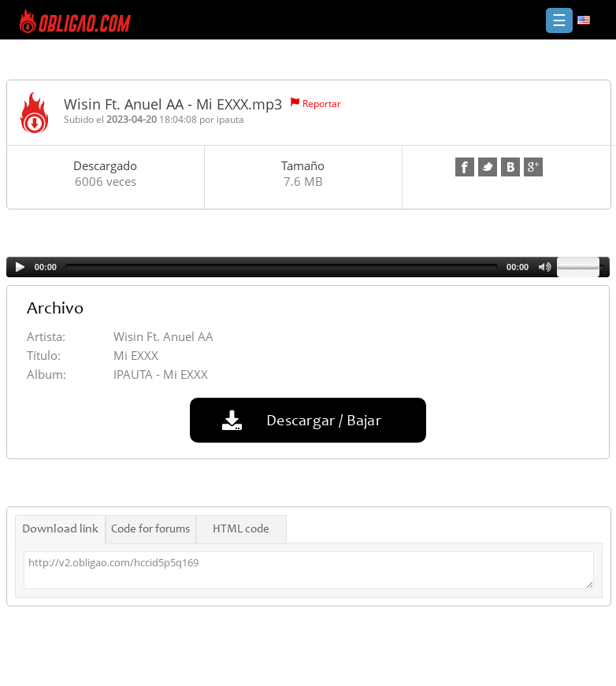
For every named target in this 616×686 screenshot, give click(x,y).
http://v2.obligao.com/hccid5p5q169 (309, 570)
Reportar (322, 104)
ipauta (230, 119)
